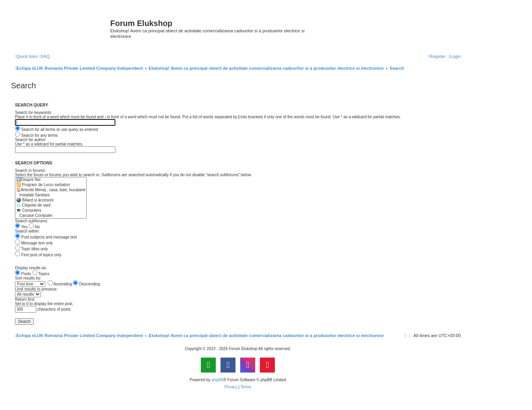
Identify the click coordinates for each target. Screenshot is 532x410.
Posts (23, 274)
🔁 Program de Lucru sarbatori (51, 185)
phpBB (217, 380)
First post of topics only (38, 255)
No (34, 227)
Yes (21, 227)
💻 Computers (51, 211)
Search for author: (31, 140)
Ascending (60, 284)
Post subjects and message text (46, 237)
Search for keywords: (33, 113)
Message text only (34, 243)
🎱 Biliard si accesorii (51, 200)
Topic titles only (31, 249)
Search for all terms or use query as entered (57, 130)
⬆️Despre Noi (51, 180)
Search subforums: (32, 221)
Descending (86, 284)
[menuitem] (44, 56)
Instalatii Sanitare (51, 195)
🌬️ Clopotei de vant (51, 206)
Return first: (25, 299)
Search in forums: (30, 171)
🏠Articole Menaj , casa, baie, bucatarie (51, 190)
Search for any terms (36, 135)
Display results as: (31, 268)
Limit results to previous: (36, 289)
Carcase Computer (51, 216)
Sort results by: (28, 278)
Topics (41, 274)
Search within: (27, 231)
